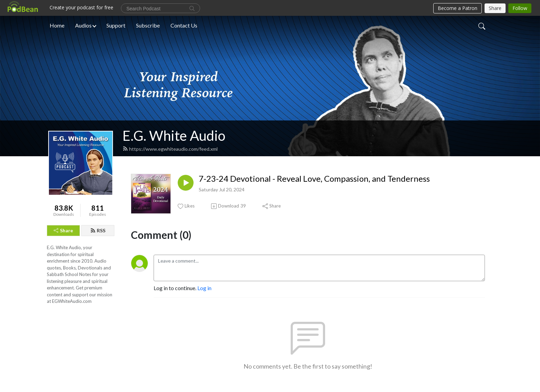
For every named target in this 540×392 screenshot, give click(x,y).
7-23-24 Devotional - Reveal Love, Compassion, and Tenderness (314, 179)
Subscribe (148, 25)
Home (57, 25)
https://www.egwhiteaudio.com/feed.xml (170, 149)
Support (116, 25)
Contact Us (184, 25)
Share (63, 230)
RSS (98, 230)
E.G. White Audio (174, 136)
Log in (204, 288)
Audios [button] (83, 25)
